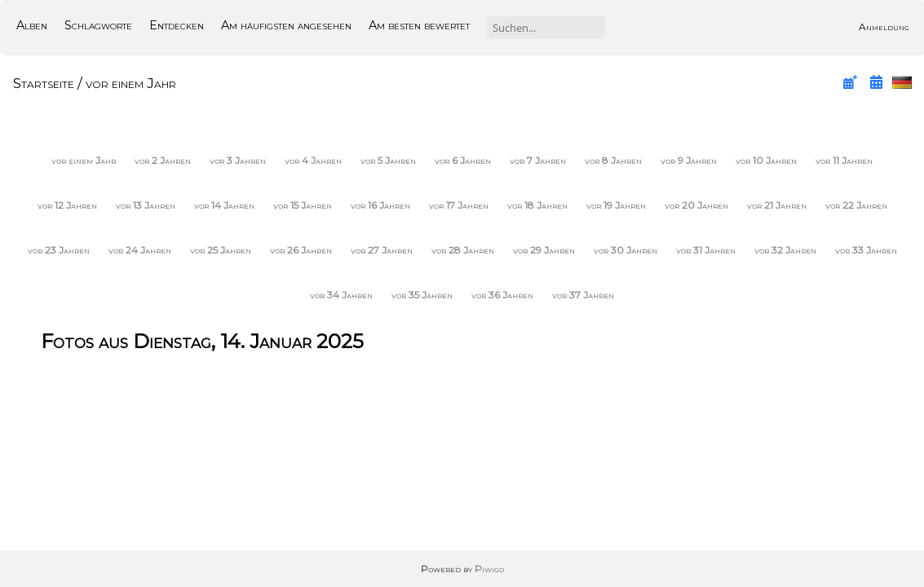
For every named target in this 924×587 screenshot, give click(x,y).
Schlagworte (98, 25)
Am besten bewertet (419, 25)
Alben (32, 25)
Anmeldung (884, 26)
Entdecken (177, 25)
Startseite (44, 83)
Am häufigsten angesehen (286, 25)
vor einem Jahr (131, 83)
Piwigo (489, 569)
